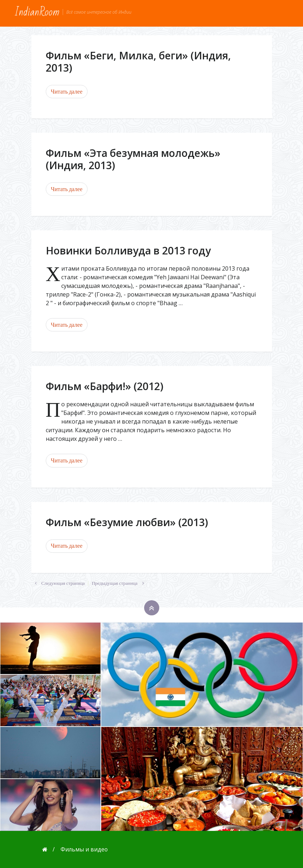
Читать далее (67, 92)
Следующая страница (58, 583)
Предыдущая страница (119, 583)
